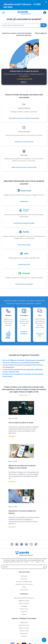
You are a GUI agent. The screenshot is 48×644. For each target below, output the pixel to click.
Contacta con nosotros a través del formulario (17, 33)
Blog (24, 587)
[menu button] (4, 13)
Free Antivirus (24, 609)
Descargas (24, 606)
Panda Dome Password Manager (24, 223)
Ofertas (24, 614)
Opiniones (24, 579)
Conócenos (24, 576)
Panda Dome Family (24, 245)
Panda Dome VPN (24, 264)
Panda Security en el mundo (24, 584)
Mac (32, 562)
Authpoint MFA (24, 631)
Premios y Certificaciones (24, 581)
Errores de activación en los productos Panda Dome (21, 363)
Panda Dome (24, 201)
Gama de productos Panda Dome (24, 598)
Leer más (11, 436)
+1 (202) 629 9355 (24, 79)
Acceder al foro (40, 335)
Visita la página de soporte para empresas (31, 34)
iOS (43, 562)
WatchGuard (24, 622)
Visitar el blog (23, 395)
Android (38, 562)
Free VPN (24, 612)
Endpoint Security (24, 625)
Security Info (24, 590)
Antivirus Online (24, 603)
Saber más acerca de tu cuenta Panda (24, 167)
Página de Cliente (24, 601)
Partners (24, 636)
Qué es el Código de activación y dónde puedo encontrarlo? (24, 360)
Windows (27, 562)
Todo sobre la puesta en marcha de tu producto (24, 118)
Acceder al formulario (24, 333)
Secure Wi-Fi (24, 633)
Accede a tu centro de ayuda (24, 142)
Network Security (24, 628)
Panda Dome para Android (24, 284)
